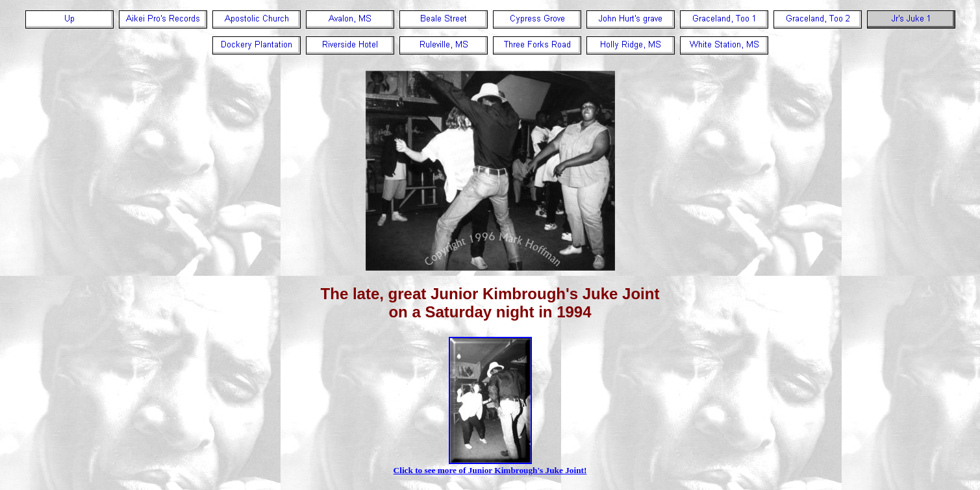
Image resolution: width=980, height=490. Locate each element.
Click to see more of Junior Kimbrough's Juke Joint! (490, 466)
